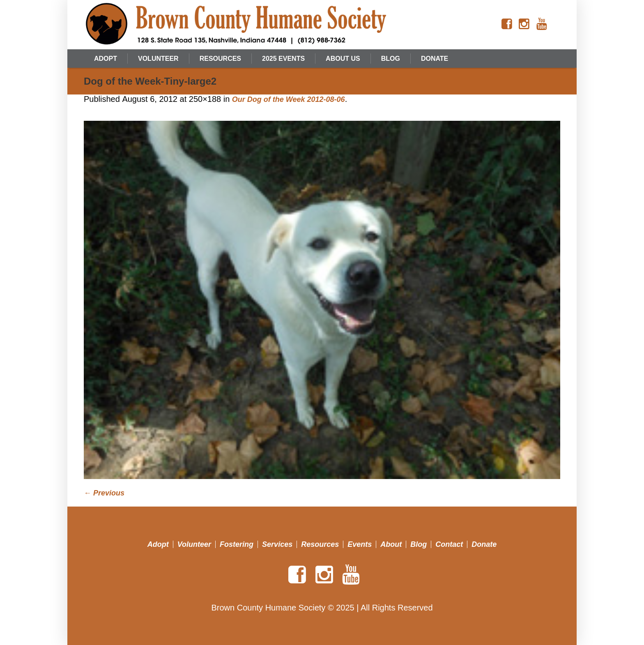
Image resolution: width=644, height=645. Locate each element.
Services (277, 544)
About (391, 544)
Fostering (237, 544)
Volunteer (194, 544)
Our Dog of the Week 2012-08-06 (289, 99)
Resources (320, 544)
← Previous (104, 493)
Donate (484, 544)
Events (360, 544)
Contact (449, 544)
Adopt (158, 544)
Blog (419, 544)
